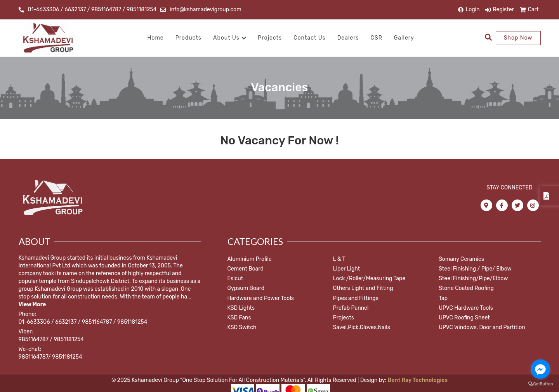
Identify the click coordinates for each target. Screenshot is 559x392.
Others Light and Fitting (363, 288)
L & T (339, 259)
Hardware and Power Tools (261, 298)
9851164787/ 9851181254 (50, 357)
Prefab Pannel (351, 308)
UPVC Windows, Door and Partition (482, 327)
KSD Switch (242, 327)
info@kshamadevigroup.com (205, 10)
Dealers (348, 38)
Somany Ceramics (461, 259)
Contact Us (309, 38)
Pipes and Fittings (356, 298)
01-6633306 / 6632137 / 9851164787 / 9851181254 (92, 10)
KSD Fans (239, 318)
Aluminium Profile (250, 259)
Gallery (404, 38)
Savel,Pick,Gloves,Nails (362, 327)
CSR (377, 38)
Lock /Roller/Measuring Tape (369, 278)
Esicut (235, 278)
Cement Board (246, 269)
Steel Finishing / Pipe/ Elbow (475, 269)
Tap (443, 298)
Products (188, 38)
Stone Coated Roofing (466, 288)
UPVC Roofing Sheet (464, 318)
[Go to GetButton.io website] (540, 384)
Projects (270, 38)
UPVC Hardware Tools (466, 308)
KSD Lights (241, 308)
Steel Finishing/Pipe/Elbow (473, 278)
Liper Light (346, 269)
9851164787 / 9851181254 (51, 339)
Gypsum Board (246, 288)
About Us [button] (230, 38)
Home (155, 38)
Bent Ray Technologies (417, 380)
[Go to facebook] (540, 369)
